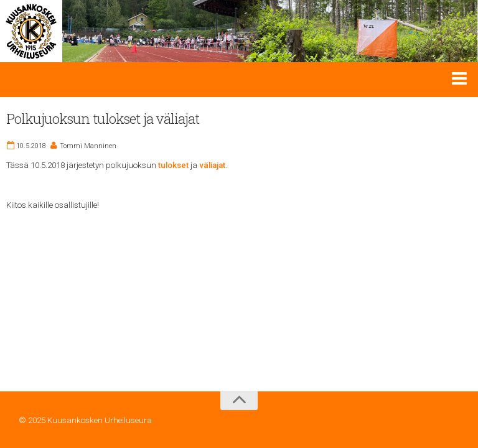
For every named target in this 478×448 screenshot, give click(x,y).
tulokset (173, 165)
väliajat (212, 165)
